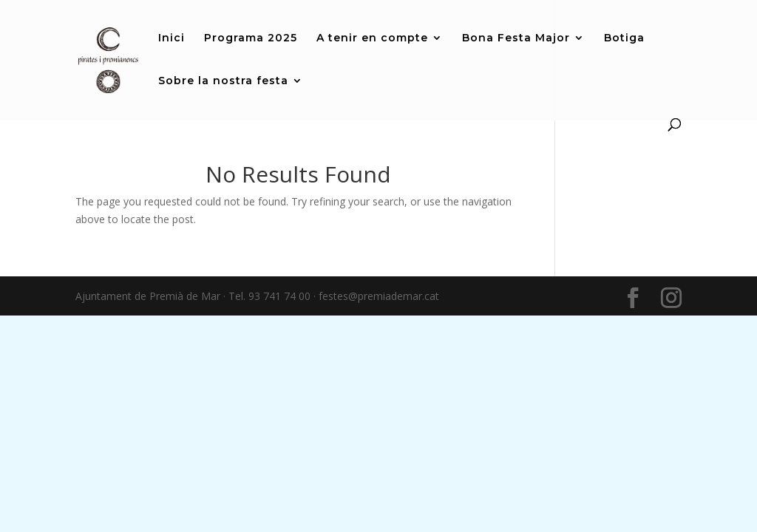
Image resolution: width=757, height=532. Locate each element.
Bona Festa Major (516, 38)
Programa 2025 (251, 38)
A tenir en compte (372, 38)
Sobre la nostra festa (223, 81)
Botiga (624, 38)
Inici (172, 38)
